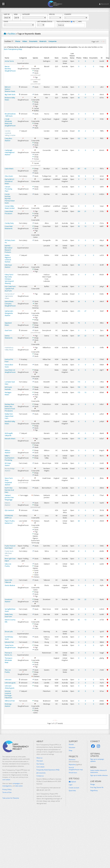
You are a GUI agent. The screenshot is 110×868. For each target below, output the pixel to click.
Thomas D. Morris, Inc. (8, 654)
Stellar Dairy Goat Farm (9, 615)
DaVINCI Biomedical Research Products (8, 249)
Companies (52, 41)
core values (6, 780)
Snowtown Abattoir (8, 600)
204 (79, 211)
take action (19, 786)
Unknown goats (10, 683)
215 (79, 311)
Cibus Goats (9, 176)
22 (85, 336)
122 (79, 138)
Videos (25, 41)
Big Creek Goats (10, 94)
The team (40, 761)
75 (79, 323)
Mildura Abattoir (7, 451)
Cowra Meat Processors (9, 212)
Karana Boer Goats (9, 366)
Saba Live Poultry (8, 565)
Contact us (40, 776)
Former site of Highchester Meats (9, 296)
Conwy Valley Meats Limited (10, 207)
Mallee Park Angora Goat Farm (9, 416)
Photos (18, 41)
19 (85, 387)
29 (85, 439)
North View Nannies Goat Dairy (9, 490)
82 (79, 98)
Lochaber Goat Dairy (10, 383)
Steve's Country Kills (10, 621)
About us (39, 758)
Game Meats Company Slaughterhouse (10, 304)
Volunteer (72, 748)
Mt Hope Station (8, 464)
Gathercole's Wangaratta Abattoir (9, 313)
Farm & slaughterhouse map (76, 769)
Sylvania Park (9, 642)
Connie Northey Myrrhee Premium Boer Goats (10, 198)
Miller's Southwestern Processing (10, 458)
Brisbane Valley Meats (10, 99)
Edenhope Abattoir (8, 266)
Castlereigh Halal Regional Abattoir (9, 152)
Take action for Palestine (11, 798)
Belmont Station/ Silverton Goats (10, 89)
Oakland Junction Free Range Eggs (9, 497)
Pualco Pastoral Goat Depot (10, 547)
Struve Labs (9, 631)
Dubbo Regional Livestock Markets (8, 259)
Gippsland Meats (8, 324)
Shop (70, 751)
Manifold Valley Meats (10, 422)
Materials (43, 41)
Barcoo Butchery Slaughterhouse (10, 69)
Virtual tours (73, 773)
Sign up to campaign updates (97, 760)
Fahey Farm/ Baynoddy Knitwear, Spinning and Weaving (9, 279)
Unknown (8, 680)
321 (79, 336)
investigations (7, 786)
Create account (74, 788)
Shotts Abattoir (10, 585)
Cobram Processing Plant (8, 189)
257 (79, 169)
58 (79, 265)
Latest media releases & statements (98, 771)
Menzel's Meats (10, 439)
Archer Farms (9, 61)
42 (85, 169)
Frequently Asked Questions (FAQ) (48, 770)
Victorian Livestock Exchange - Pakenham (8, 694)
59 (79, 176)
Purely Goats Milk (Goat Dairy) (9, 553)
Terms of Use (7, 792)
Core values (40, 767)
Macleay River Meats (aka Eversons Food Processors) (10, 407)
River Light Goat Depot (10, 560)
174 (79, 599)
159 (79, 387)
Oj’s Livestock (9, 510)
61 (79, 691)
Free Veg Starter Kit (97, 787)
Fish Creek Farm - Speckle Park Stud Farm (10, 289)
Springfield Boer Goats (10, 610)
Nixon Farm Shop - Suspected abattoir (9, 481)
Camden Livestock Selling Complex (10, 133)
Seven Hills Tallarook (8, 581)
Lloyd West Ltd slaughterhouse (10, 371)
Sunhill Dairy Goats (9, 638)
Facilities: (8, 41)
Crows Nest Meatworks (9, 227)
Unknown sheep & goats (10, 687)
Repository (75, 765)
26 (79, 301)
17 (85, 98)
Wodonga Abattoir (8, 705)
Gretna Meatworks (9, 337)
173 (79, 382)
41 (79, 433)
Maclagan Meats (8, 393)
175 (79, 439)
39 (79, 131)
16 (85, 138)
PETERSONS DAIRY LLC (9, 517)
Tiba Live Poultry (8, 671)
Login (71, 785)
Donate (71, 744)
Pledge (93, 784)
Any (80, 22)
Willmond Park (10, 701)
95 (79, 226)
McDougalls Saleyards (9, 434)
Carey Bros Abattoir (8, 139)
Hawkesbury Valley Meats (9, 349)
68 (79, 359)
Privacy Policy (7, 790)
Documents (33, 41)
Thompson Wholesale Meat (8, 660)
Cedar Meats (9, 169)
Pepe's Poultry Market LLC (10, 522)
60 (79, 521)
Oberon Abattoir (7, 504)
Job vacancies (41, 773)
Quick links (72, 791)
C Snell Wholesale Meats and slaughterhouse (10, 122)
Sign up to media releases (99, 775)
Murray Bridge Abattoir (10, 470)
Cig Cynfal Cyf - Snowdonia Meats (10, 181)
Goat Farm (8, 330)
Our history (40, 764)
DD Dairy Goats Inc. (10, 241)
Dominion (74, 761)
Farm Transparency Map (13, 49)
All (74, 22)
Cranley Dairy (9, 223)
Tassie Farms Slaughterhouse (10, 646)
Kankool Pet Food (9, 360)
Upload (72, 782)
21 (85, 211)
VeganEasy (94, 790)
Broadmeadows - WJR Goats (10, 115)
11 (79, 495)
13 (85, 226)
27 (85, 311)
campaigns (16, 783)
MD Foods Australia (8, 388)
